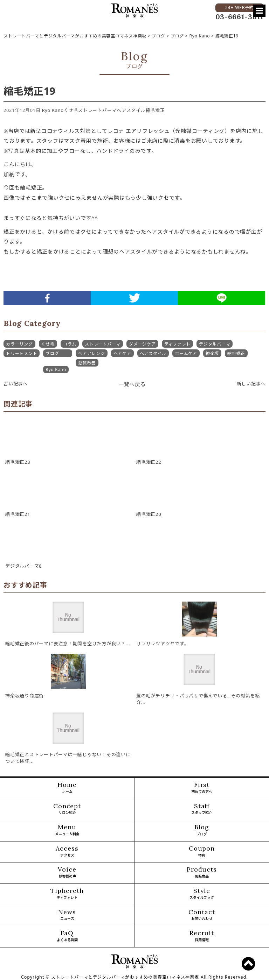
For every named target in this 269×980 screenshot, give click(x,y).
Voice (67, 873)
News (67, 915)
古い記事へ (16, 384)
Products (202, 873)
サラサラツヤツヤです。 (163, 644)
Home (67, 788)
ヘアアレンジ (92, 353)
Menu (67, 830)
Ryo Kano (53, 110)
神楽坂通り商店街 (25, 696)
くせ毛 (71, 110)
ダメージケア (142, 344)
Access (67, 852)
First (202, 788)
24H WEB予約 (239, 8)
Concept (67, 809)
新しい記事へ (251, 384)
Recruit (202, 936)
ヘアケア (122, 353)
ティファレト (178, 344)
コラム (70, 344)
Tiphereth (67, 894)
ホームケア (186, 353)
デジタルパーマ (215, 344)
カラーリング (19, 344)
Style (202, 894)
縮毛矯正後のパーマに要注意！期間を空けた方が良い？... (68, 644)
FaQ (67, 936)
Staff (202, 809)
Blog (202, 830)
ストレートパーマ (97, 110)
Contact (202, 915)
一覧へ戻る (132, 384)
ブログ (52, 353)
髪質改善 (87, 363)
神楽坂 (212, 353)
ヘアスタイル (131, 110)
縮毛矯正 (155, 110)
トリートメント (22, 353)
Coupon (202, 852)
